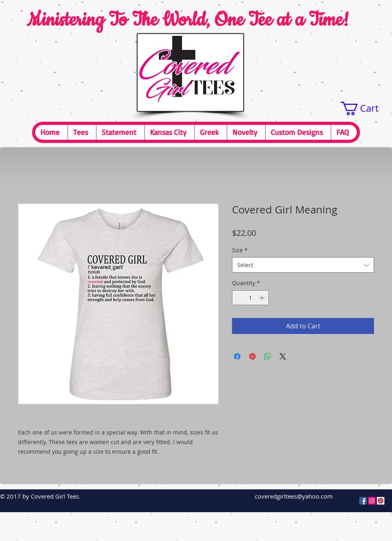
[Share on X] (283, 356)
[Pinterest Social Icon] (381, 501)
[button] (366, 109)
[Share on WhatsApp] (268, 356)
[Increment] (263, 298)
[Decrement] (238, 298)
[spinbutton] (250, 298)
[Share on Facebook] (237, 356)
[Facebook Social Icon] (363, 501)
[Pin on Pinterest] (252, 356)
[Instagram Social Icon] (372, 501)
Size (240, 250)
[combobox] (303, 265)
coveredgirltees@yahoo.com (294, 496)
